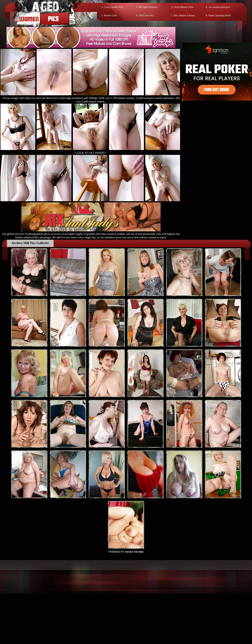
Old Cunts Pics (146, 15)
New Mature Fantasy (184, 15)
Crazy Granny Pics (114, 7)
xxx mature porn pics (219, 7)
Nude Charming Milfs (220, 15)
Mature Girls (111, 15)
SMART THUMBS (134, 552)
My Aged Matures (148, 7)
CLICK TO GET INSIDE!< (91, 153)
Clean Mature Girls (183, 7)
